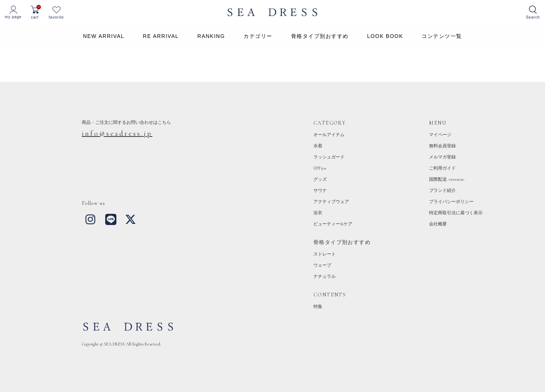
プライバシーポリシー (451, 202)
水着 (318, 146)
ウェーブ (322, 265)
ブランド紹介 (442, 190)
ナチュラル (325, 276)
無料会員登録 (442, 146)
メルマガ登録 (442, 157)
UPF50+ (320, 168)
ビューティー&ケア (333, 224)
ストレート (325, 254)
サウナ (320, 190)
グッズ (320, 179)
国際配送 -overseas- (447, 179)
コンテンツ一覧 (442, 36)
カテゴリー (258, 36)
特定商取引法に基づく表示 (456, 213)
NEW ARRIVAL (104, 36)
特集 (318, 306)
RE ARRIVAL (161, 36)
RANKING (211, 36)
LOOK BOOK (385, 36)
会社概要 (438, 224)
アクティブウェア (331, 202)
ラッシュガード (329, 157)
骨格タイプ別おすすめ (320, 36)
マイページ (440, 135)
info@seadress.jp (117, 134)
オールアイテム (329, 135)
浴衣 (318, 213)
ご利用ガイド (442, 168)
